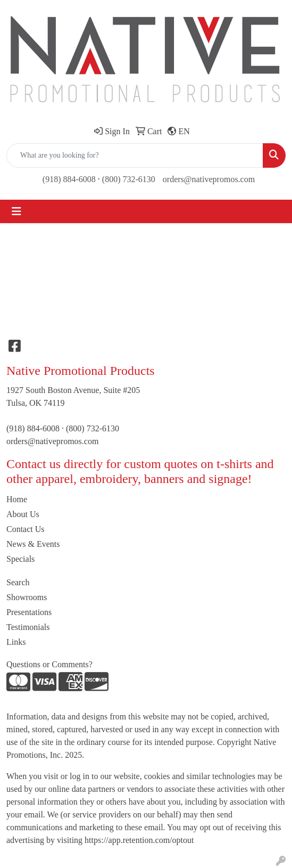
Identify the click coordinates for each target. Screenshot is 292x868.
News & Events (33, 544)
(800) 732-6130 (129, 179)
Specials (20, 559)
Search (18, 582)
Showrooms (27, 597)
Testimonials (28, 627)
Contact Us (26, 529)
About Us (23, 514)
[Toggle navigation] (16, 211)
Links (16, 642)
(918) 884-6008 (69, 179)
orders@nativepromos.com (209, 179)
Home (17, 499)
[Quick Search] (135, 155)
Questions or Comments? (49, 664)
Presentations (29, 612)
